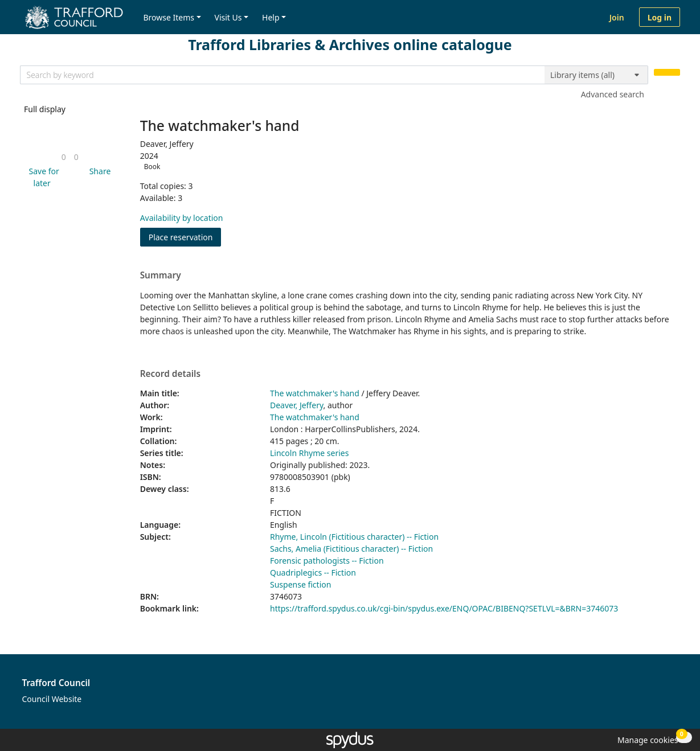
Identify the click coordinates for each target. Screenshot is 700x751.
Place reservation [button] (185, 237)
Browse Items (169, 17)
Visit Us (228, 17)
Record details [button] (170, 374)
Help (271, 17)
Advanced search (613, 94)
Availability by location (182, 218)
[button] (42, 177)
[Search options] (596, 75)
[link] (64, 157)
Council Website (52, 699)
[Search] (667, 73)
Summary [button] (161, 276)
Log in (660, 17)
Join (617, 17)
